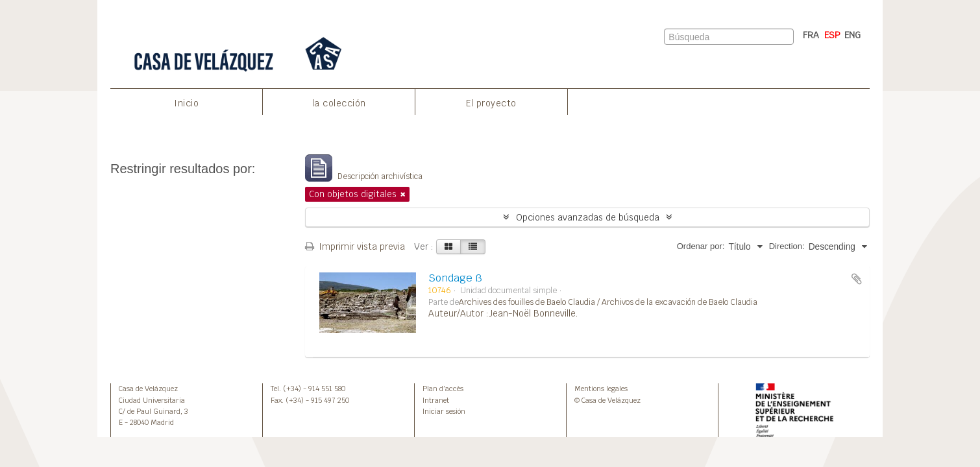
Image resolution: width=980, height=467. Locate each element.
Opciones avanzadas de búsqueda (588, 217)
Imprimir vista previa (355, 246)
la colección (339, 103)
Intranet (436, 400)
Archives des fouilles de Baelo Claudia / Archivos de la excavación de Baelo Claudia (608, 302)
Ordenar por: (701, 246)
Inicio (186, 103)
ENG (852, 35)
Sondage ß (455, 278)
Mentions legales (601, 389)
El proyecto (491, 103)
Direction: (787, 246)
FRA (811, 35)
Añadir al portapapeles (857, 279)
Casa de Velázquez (148, 389)
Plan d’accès (443, 389)
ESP (832, 35)
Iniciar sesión (444, 411)
